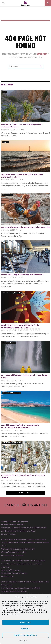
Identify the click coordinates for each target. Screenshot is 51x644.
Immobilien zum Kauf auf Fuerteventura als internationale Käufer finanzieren (20, 427)
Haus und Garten (8, 195)
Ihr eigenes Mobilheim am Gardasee (15, 521)
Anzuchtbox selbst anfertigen (12, 555)
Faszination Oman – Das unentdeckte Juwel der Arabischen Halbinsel (22, 126)
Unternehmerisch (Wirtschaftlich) (12, 293)
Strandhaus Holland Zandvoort (13, 525)
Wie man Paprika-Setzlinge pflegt (14, 552)
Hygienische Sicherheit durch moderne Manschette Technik (23, 476)
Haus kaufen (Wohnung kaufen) (12, 393)
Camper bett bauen (8, 534)
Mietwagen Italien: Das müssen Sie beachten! (18, 549)
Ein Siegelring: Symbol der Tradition (14, 573)
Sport (4, 242)
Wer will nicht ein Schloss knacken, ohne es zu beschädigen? (24, 540)
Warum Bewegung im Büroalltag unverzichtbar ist (23, 275)
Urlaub (5, 92)
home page (42, 54)
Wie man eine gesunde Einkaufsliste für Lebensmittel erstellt (24, 528)
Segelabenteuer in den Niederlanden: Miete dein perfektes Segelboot (22, 176)
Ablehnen (25, 629)
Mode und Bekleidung (9, 343)
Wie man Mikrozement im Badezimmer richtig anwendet (25, 227)
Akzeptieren (25, 622)
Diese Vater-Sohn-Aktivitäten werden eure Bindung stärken (23, 561)
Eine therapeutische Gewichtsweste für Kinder (18, 531)
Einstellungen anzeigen (25, 635)
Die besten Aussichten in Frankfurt (14, 591)
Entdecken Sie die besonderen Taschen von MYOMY (21, 588)
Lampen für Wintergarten (11, 570)
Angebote (6, 142)
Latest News (7, 84)
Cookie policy (23, 641)
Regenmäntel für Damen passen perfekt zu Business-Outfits (24, 376)
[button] (47, 597)
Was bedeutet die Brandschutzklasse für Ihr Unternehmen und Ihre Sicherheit (20, 327)
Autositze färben (8, 576)
